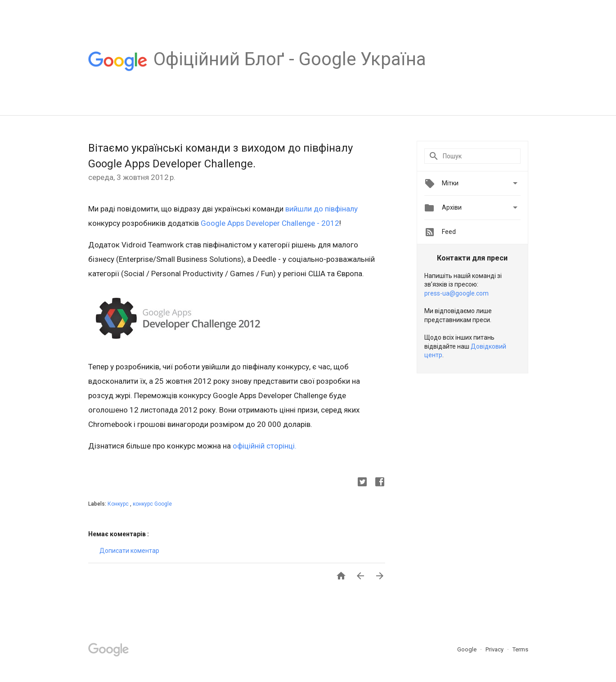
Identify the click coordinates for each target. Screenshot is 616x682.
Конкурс (119, 504)
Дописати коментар (129, 551)
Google (468, 649)
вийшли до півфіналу (321, 209)
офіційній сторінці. (265, 446)
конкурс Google (152, 504)
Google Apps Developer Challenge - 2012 (270, 223)
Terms (520, 649)
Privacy (495, 649)
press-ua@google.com (456, 293)
